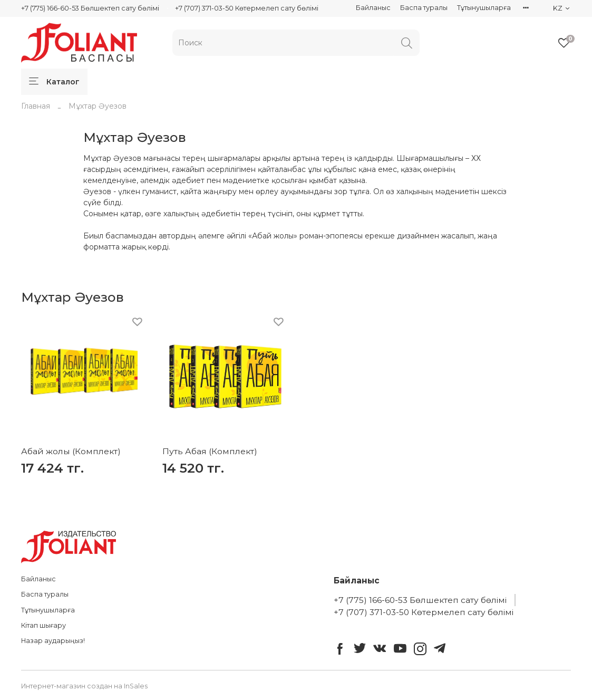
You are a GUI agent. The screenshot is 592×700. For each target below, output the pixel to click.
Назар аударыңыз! (53, 641)
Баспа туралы (424, 8)
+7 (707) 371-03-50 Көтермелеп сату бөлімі (247, 8)
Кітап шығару (43, 625)
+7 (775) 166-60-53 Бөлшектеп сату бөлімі (90, 8)
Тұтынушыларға (484, 8)
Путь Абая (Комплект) (210, 451)
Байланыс (373, 8)
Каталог (54, 82)
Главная (36, 106)
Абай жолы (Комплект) (71, 451)
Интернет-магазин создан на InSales (84, 686)
